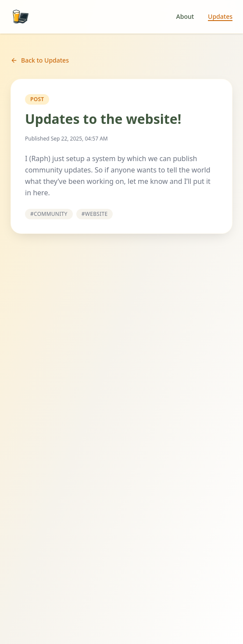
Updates (220, 17)
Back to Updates (40, 60)
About (185, 16)
